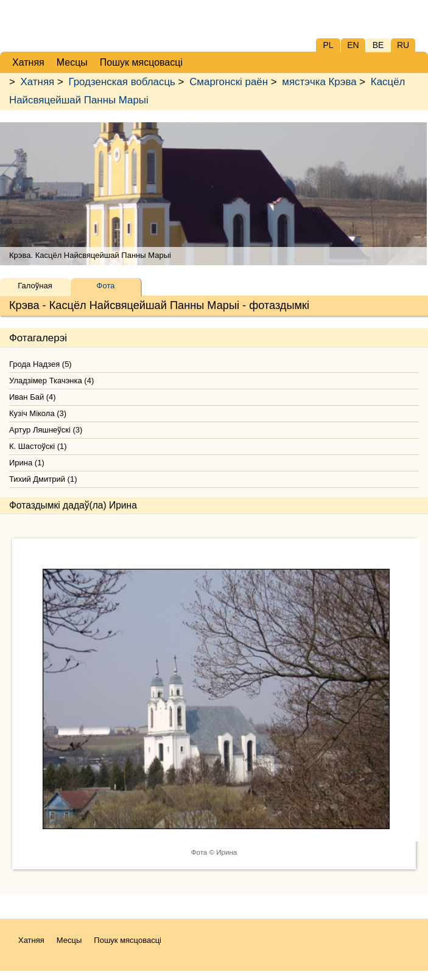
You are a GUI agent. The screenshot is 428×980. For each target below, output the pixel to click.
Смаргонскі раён (229, 82)
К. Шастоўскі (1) (38, 446)
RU (403, 45)
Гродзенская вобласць (121, 82)
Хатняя (38, 82)
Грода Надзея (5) (40, 364)
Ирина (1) (27, 463)
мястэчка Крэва (319, 82)
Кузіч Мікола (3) (38, 413)
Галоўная (35, 286)
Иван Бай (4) (33, 397)
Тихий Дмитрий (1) (43, 479)
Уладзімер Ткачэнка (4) (51, 381)
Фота (106, 286)
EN (353, 45)
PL (328, 45)
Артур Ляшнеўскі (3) (46, 430)
